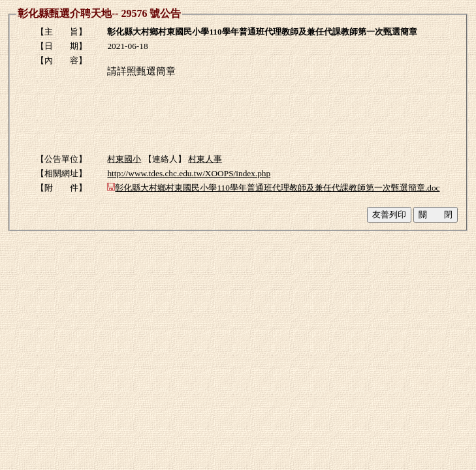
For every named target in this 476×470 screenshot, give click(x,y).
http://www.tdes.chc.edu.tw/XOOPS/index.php (189, 173)
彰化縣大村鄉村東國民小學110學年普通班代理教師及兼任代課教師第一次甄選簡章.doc (273, 188)
